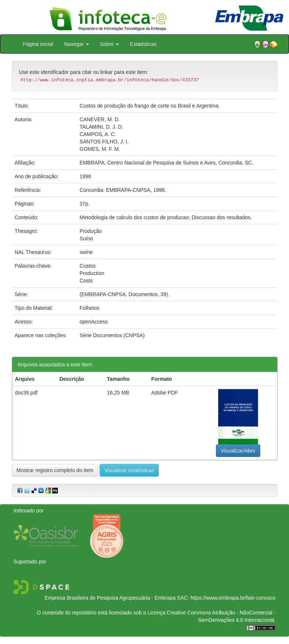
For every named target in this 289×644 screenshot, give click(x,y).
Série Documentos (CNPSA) (112, 335)
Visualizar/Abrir (238, 451)
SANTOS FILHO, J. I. (104, 142)
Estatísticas (143, 44)
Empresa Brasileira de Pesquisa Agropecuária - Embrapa (110, 598)
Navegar (77, 44)
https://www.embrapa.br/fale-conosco (233, 598)
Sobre (109, 44)
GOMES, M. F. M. (100, 149)
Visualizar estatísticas (129, 470)
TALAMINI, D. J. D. (102, 127)
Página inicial (38, 44)
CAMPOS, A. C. (98, 134)
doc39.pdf (27, 393)
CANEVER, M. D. (100, 119)
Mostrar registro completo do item (55, 470)
